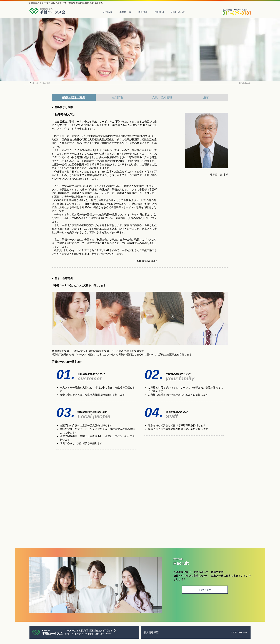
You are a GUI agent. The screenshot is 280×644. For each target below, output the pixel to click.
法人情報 (146, 12)
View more (196, 590)
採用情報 (162, 12)
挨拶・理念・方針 (74, 97)
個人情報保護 (151, 632)
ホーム (35, 83)
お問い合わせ (181, 12)
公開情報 (118, 97)
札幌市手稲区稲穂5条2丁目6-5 (96, 631)
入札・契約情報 (162, 97)
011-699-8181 (80, 634)
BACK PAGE (245, 83)
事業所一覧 (128, 12)
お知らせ (110, 12)
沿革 (206, 97)
